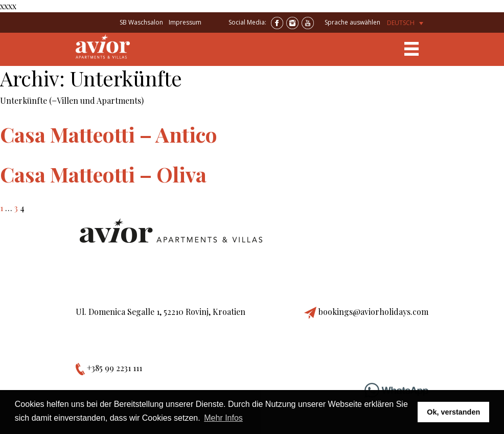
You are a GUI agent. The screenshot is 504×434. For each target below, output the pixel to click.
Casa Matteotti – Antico (109, 134)
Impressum (185, 22)
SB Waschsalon (141, 22)
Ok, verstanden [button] (453, 412)
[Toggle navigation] (411, 49)
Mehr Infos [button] (223, 418)
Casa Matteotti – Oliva (103, 174)
